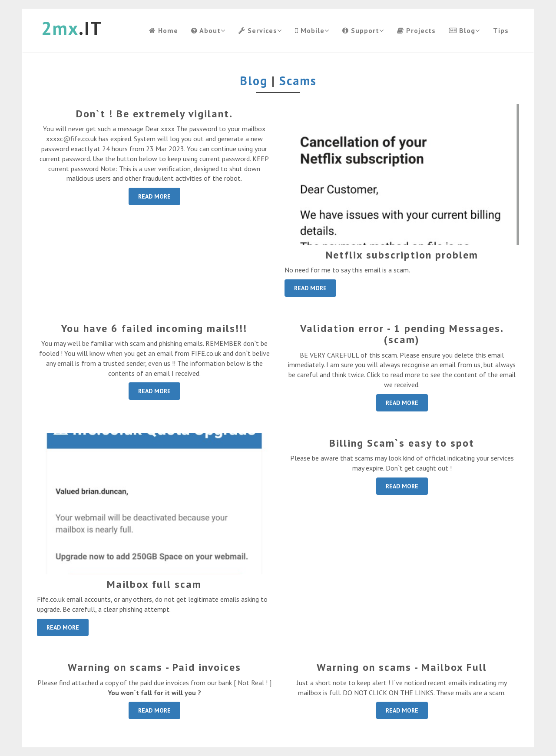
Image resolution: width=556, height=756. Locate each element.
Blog (464, 30)
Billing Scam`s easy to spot (402, 443)
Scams (298, 81)
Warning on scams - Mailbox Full (402, 667)
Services (260, 30)
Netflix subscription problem (402, 255)
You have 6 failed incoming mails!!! (154, 328)
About (208, 30)
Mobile (312, 30)
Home (164, 30)
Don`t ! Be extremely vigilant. (154, 114)
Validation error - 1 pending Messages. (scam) (402, 334)
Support (363, 30)
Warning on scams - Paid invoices (154, 667)
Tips (501, 30)
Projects (416, 30)
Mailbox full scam (154, 584)
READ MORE (154, 196)
